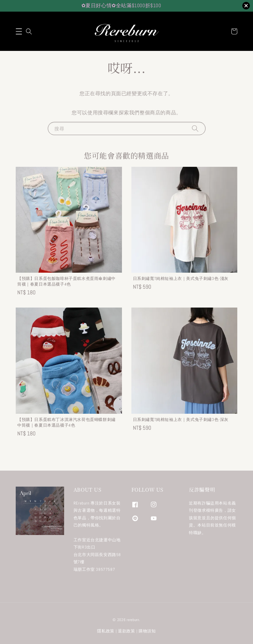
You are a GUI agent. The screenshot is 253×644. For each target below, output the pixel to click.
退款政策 (126, 631)
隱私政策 (106, 631)
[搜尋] (195, 128)
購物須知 (147, 631)
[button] (19, 31)
